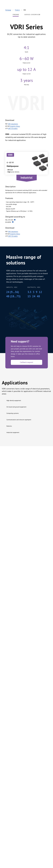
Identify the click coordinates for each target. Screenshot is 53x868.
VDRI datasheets (13, 124)
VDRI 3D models (13, 129)
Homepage (8, 10)
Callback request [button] (27, 362)
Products (17, 10)
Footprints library (15, 126)
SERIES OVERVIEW (32, 15)
